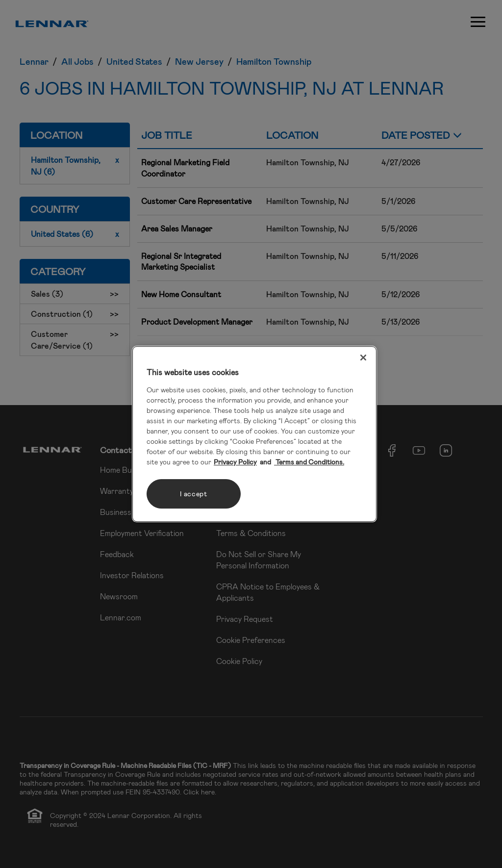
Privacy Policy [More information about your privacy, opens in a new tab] (235, 462)
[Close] (363, 357)
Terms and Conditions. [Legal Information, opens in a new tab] (309, 462)
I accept (194, 494)
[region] (254, 434)
